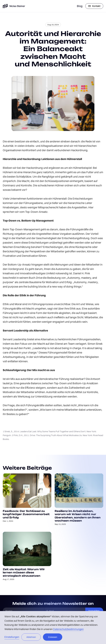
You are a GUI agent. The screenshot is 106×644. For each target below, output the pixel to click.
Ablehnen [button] (31, 637)
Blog (80, 6)
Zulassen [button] (53, 637)
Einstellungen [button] (12, 637)
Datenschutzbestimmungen (68, 629)
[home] (14, 6)
